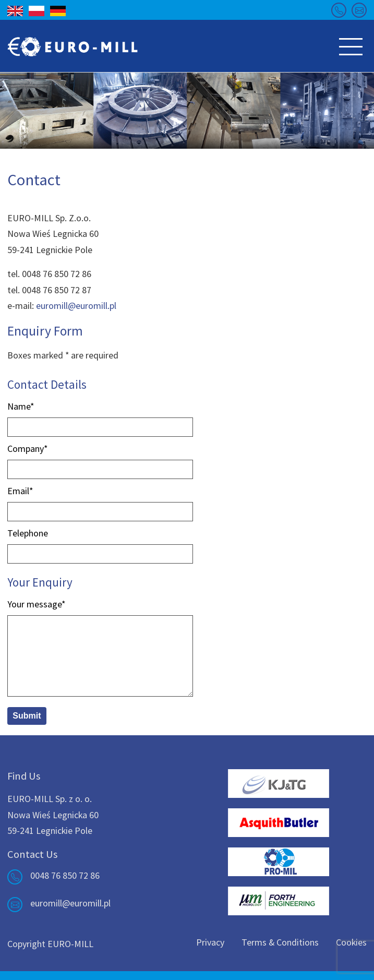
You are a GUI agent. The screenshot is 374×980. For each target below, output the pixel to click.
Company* (27, 449)
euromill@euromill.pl (76, 306)
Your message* (36, 604)
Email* (20, 491)
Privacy (210, 942)
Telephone (28, 533)
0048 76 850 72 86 (65, 875)
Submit (27, 716)
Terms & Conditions (280, 942)
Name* (21, 406)
